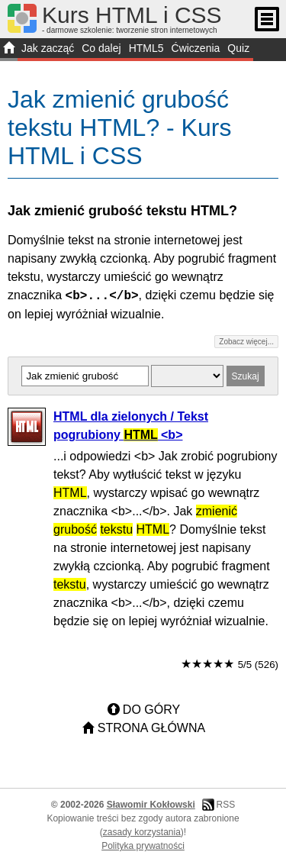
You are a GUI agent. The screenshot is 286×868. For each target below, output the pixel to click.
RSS (225, 805)
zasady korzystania (142, 832)
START (9, 50)
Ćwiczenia (196, 48)
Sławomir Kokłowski (151, 805)
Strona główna (151, 728)
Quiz (238, 48)
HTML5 (146, 48)
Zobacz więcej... (246, 342)
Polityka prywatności (143, 846)
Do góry (151, 710)
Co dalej (101, 48)
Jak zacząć (48, 48)
